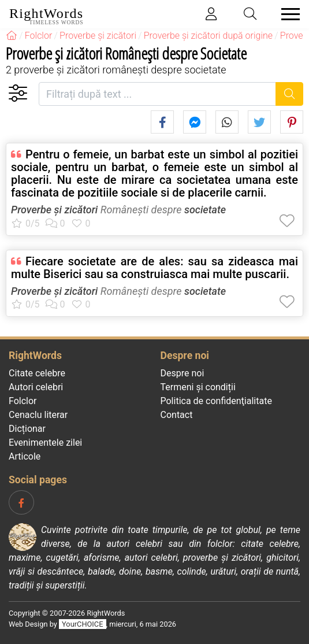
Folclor (23, 401)
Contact (177, 415)
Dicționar (27, 429)
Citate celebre (37, 373)
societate (205, 210)
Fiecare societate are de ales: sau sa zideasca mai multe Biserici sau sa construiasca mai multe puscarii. (154, 268)
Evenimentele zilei (45, 443)
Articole (25, 456)
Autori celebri (36, 387)
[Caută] (290, 94)
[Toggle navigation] (287, 14)
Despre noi (183, 373)
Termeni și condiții (198, 387)
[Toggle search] (251, 14)
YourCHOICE (82, 624)
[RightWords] (12, 36)
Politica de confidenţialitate (216, 401)
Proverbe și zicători (54, 210)
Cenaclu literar (38, 415)
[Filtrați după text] (157, 94)
